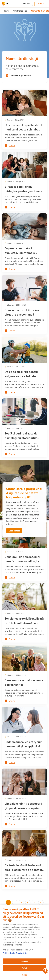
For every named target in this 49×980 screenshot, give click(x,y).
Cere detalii (14, 531)
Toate (7, 11)
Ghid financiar (20, 11)
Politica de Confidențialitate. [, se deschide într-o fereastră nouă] (15, 953)
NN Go (41, 4)
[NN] (5, 4)
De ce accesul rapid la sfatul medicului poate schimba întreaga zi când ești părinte (24, 129)
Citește (12, 146)
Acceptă (24, 961)
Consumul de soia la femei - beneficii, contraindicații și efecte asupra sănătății (23, 561)
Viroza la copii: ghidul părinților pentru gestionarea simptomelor (24, 191)
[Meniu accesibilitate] (45, 971)
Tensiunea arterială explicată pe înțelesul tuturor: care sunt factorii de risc (24, 623)
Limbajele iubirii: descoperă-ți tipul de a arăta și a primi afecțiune (24, 808)
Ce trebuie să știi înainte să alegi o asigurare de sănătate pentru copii (24, 870)
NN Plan (26, 4)
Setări (24, 975)
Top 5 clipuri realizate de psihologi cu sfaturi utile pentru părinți (21, 438)
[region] (24, 943)
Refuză (24, 968)
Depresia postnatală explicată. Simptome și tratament (20, 253)
